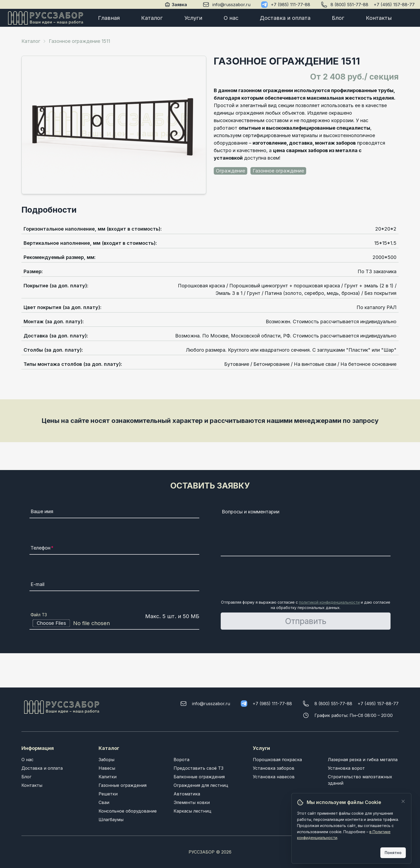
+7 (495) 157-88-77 (394, 5)
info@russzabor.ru (231, 5)
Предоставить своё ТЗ (198, 768)
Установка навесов (274, 777)
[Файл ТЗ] (114, 623)
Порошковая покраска (277, 760)
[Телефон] (114, 549)
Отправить (306, 621)
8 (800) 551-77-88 (349, 5)
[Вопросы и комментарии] (306, 532)
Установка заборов (274, 768)
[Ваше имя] (114, 512)
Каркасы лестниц (192, 811)
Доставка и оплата (285, 18)
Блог (338, 18)
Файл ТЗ (39, 615)
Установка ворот (346, 768)
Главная (109, 18)
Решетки (108, 794)
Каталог (152, 18)
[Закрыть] (403, 801)
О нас (231, 18)
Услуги (193, 18)
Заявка (176, 4)
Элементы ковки (192, 802)
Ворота (181, 760)
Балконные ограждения (199, 777)
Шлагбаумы (111, 820)
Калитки (108, 777)
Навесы (107, 768)
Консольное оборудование (128, 811)
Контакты (379, 18)
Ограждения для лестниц (201, 785)
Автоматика (187, 794)
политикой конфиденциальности (329, 602)
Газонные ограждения (123, 785)
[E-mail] (114, 585)
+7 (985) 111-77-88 (290, 5)
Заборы (106, 760)
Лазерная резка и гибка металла (363, 760)
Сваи (104, 802)
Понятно (393, 853)
